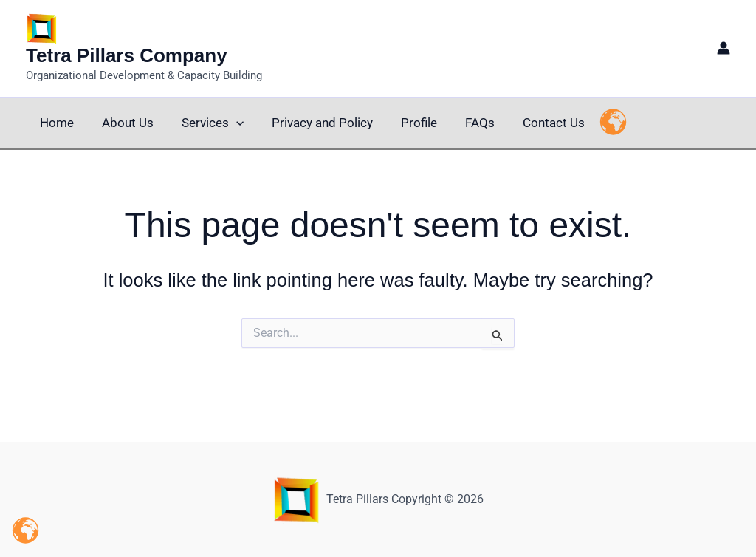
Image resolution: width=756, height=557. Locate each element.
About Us (123, 123)
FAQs (464, 123)
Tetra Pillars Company (127, 55)
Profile (406, 123)
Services (205, 123)
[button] (229, 123)
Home (55, 123)
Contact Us (535, 123)
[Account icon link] (724, 48)
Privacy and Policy (312, 123)
